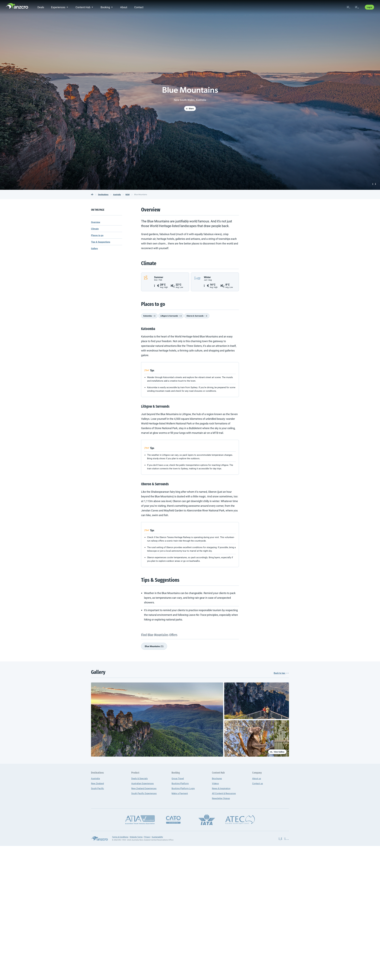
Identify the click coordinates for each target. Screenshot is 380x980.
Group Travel (178, 778)
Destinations (103, 194)
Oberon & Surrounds (197, 316)
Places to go (97, 235)
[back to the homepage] (92, 194)
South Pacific (97, 788)
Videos (215, 783)
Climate (95, 229)
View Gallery (277, 752)
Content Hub (83, 7)
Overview (96, 222)
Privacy (147, 837)
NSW (127, 194)
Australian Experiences (142, 783)
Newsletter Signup (221, 798)
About (124, 7)
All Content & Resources (224, 793)
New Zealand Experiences (144, 788)
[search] (349, 7)
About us (257, 778)
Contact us (258, 783)
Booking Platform (180, 783)
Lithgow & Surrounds (171, 316)
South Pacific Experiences (144, 793)
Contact (139, 7)
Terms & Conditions (120, 837)
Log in (369, 7)
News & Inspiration (221, 788)
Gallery (94, 248)
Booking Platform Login (183, 788)
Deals (41, 7)
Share (190, 108)
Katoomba (149, 316)
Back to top (281, 673)
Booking (105, 7)
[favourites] (357, 7)
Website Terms (136, 837)
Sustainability (157, 837)
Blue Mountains (141, 194)
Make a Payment (180, 793)
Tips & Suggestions (101, 242)
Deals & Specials (139, 778)
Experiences (58, 7)
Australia (117, 194)
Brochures (217, 778)
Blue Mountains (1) (154, 646)
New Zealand (97, 783)
